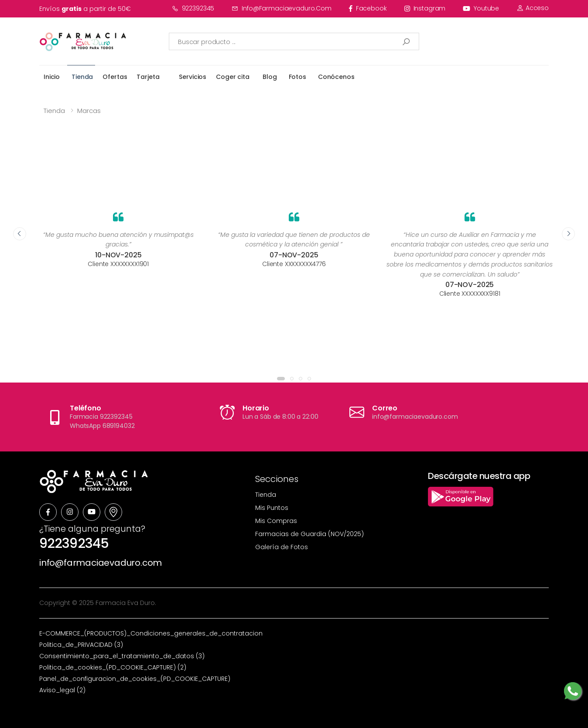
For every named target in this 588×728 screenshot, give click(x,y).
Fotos (297, 77)
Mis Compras (276, 521)
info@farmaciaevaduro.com (282, 8)
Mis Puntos (272, 508)
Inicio (52, 77)
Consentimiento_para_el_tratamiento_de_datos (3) (122, 656)
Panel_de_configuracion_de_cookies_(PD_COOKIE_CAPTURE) (135, 679)
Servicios (193, 77)
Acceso (533, 8)
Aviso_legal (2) (62, 690)
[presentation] (20, 234)
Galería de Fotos (282, 547)
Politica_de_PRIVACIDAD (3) (81, 645)
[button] (281, 379)
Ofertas (115, 77)
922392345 (193, 8)
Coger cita (233, 77)
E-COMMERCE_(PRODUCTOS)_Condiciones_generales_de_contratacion (151, 633)
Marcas (89, 111)
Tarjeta (148, 77)
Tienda (82, 77)
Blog (270, 77)
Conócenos (336, 77)
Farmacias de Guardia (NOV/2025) (309, 534)
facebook (368, 8)
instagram (425, 8)
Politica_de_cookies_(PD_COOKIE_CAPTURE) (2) (113, 667)
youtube (481, 8)
